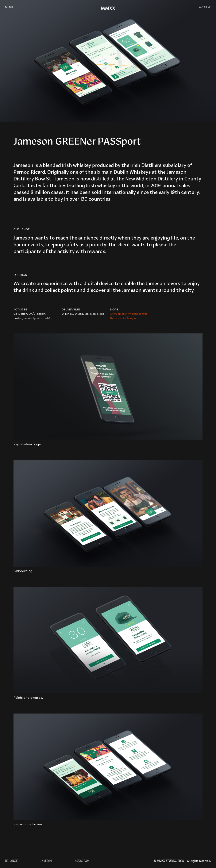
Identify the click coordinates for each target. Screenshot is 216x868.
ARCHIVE (205, 7)
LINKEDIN (46, 861)
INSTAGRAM (81, 861)
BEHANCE (11, 861)
